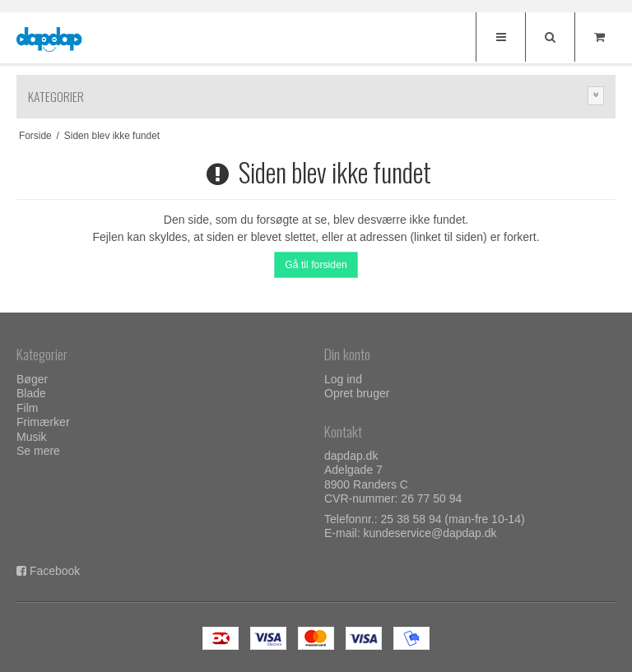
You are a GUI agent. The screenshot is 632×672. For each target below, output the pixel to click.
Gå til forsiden (316, 265)
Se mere (38, 451)
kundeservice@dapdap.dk (430, 533)
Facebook (55, 571)
